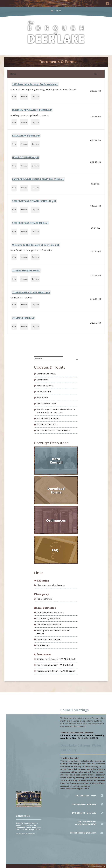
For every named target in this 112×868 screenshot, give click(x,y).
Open (14, 96)
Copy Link (35, 96)
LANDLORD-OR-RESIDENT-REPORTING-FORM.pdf (38, 179)
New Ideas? (42, 398)
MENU (56, 11)
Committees (43, 380)
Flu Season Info (44, 392)
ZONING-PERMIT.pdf (23, 318)
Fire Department (45, 599)
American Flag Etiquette (48, 419)
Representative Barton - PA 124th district (56, 671)
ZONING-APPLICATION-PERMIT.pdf (31, 292)
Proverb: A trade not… (47, 425)
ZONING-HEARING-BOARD (26, 271)
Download (24, 96)
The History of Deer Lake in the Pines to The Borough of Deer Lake (56, 411)
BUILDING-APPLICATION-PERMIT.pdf (32, 110)
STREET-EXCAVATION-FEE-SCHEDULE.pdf (34, 201)
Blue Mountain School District (51, 585)
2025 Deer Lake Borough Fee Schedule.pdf (35, 84)
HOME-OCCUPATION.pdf (26, 157)
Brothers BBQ (43, 645)
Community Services (46, 374)
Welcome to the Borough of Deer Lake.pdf (36, 245)
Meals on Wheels (45, 386)
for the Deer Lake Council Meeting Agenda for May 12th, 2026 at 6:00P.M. (82, 737)
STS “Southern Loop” (47, 404)
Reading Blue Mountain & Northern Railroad (53, 632)
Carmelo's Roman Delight (49, 624)
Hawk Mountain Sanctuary (49, 639)
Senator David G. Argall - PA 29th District (56, 659)
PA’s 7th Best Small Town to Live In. (54, 430)
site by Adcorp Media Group (97, 866)
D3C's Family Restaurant (48, 618)
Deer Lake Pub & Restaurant (50, 612)
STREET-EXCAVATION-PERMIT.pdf (30, 223)
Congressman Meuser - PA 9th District (55, 665)
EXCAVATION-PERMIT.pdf (26, 136)
